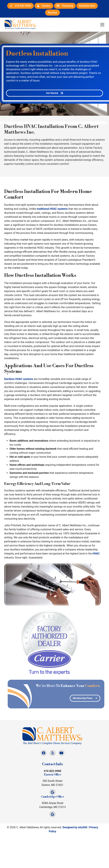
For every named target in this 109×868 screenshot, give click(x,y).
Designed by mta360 (75, 827)
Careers (44, 6)
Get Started (54, 93)
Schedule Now (87, 6)
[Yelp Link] (52, 753)
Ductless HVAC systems (19, 379)
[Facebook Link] (44, 753)
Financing (65, 6)
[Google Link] (52, 792)
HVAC (96, 554)
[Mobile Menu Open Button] (102, 25)
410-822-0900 (20, 6)
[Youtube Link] (61, 753)
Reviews (52, 13)
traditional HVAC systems (52, 209)
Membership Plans (90, 698)
